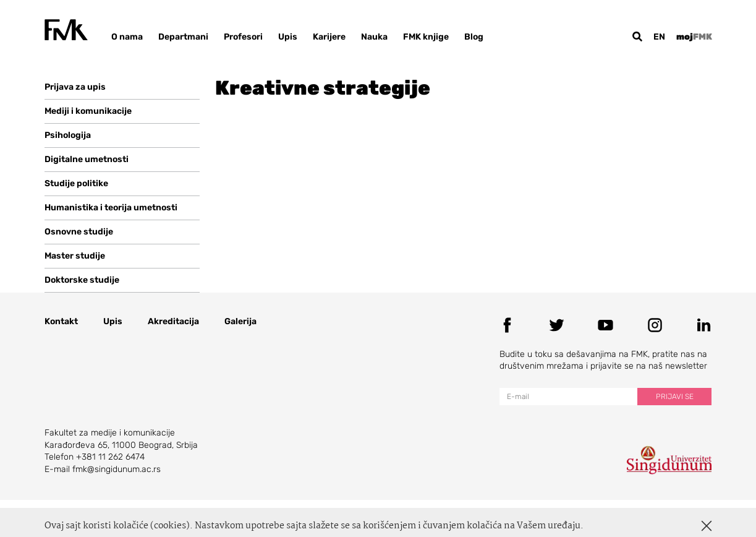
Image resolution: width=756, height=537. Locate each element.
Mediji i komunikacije (88, 111)
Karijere (329, 37)
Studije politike (76, 183)
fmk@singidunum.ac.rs (117, 469)
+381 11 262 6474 (110, 457)
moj (694, 37)
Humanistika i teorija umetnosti (111, 208)
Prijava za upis (75, 87)
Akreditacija (173, 321)
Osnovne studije (79, 232)
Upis (288, 37)
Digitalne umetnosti (87, 159)
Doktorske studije (82, 280)
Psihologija (68, 135)
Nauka (374, 37)
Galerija (240, 321)
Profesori (243, 37)
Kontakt (61, 321)
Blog (474, 37)
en (659, 37)
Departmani (183, 37)
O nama (127, 37)
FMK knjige (426, 37)
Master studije (75, 256)
